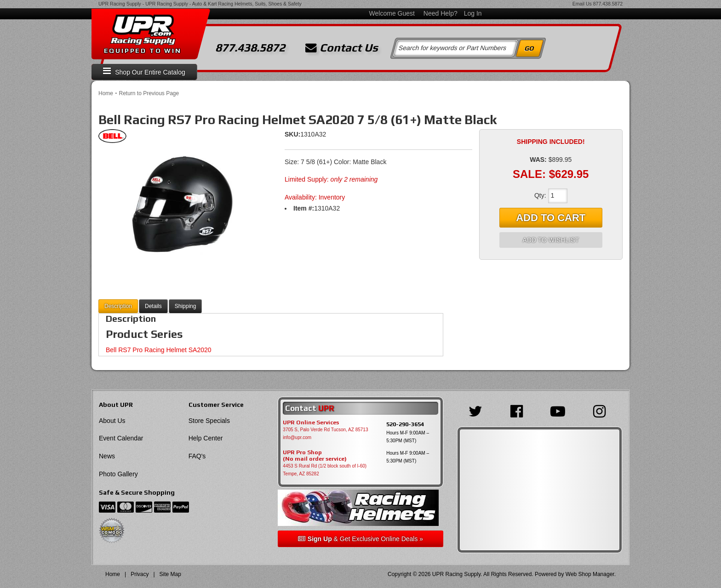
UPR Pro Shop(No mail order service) (315, 456)
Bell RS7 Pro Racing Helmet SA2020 (159, 350)
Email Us (582, 4)
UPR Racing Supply (120, 4)
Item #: (304, 208)
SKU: (292, 134)
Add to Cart (551, 218)
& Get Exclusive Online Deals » (360, 539)
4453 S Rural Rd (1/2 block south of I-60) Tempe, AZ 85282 (325, 470)
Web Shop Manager (590, 574)
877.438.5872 (608, 4)
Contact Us (342, 48)
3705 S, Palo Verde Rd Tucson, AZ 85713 (325, 430)
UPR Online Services (311, 422)
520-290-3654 (405, 424)
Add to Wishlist (551, 240)
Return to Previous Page (149, 93)
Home (106, 93)
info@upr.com (297, 437)
